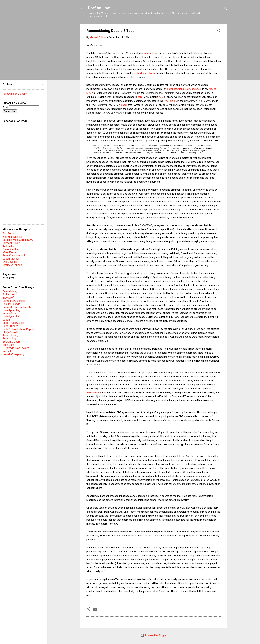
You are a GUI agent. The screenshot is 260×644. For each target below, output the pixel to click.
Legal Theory (10, 326)
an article (149, 53)
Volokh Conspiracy (13, 354)
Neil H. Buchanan (12, 237)
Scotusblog (9, 339)
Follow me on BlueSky (15, 94)
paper (124, 105)
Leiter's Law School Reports (19, 329)
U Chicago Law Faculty (16, 348)
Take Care (8, 345)
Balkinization (10, 294)
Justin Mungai (11, 259)
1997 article (170, 101)
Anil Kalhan (9, 246)
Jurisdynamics (11, 317)
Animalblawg (10, 291)
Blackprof (8, 298)
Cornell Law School (14, 301)
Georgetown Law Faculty (17, 307)
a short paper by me (145, 73)
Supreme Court (11, 342)
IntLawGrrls (9, 313)
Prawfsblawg (10, 335)
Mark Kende (10, 252)
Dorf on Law (99, 8)
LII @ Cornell (10, 332)
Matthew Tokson (12, 265)
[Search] (225, 9)
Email (21, 107)
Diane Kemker (11, 249)
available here (94, 392)
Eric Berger (9, 234)
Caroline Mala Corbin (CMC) (19, 240)
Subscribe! (10, 111)
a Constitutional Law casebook (184, 89)
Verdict (7, 351)
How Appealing (11, 310)
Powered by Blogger (154, 635)
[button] (219, 31)
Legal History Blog (13, 323)
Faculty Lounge (11, 304)
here (140, 97)
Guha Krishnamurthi (14, 256)
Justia (6, 320)
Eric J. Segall (10, 262)
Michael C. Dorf (12, 243)
